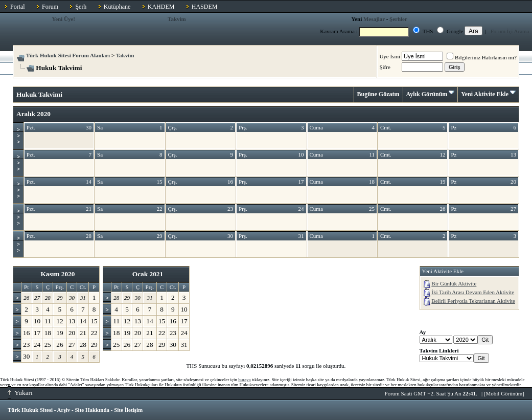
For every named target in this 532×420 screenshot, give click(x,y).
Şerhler (398, 19)
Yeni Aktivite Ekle (485, 94)
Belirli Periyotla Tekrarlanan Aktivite (473, 301)
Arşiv (64, 410)
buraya (245, 380)
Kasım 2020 (57, 274)
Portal (18, 7)
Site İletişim (128, 410)
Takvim (177, 19)
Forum (50, 7)
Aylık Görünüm (427, 94)
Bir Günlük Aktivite (454, 283)
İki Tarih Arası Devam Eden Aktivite (473, 292)
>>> (18, 136)
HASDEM (205, 7)
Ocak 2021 (148, 274)
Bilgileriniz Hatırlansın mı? (482, 57)
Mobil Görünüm (504, 393)
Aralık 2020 (33, 114)
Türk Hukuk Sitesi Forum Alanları (68, 55)
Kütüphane (117, 7)
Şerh (81, 7)
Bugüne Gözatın (378, 94)
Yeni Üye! (64, 19)
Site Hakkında (92, 410)
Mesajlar (374, 19)
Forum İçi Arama (510, 31)
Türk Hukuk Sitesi (30, 410)
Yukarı (20, 393)
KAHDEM (161, 7)
